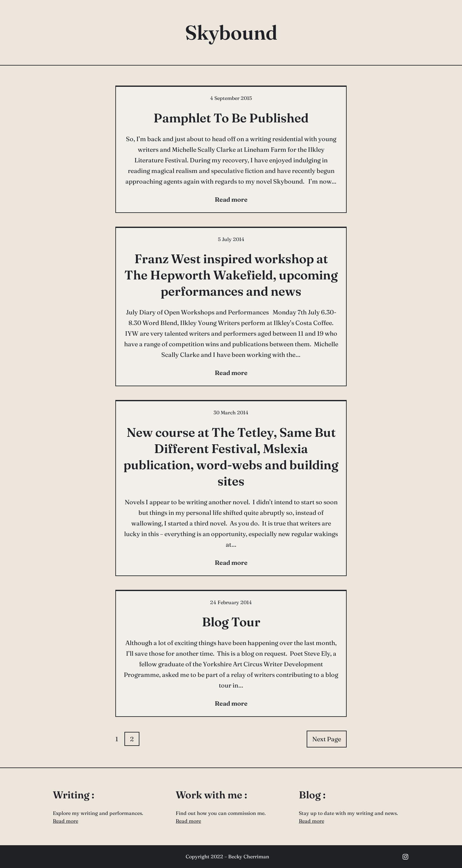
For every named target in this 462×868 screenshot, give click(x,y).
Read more (65, 821)
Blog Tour (231, 622)
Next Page (327, 739)
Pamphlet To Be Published (231, 118)
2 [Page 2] (132, 739)
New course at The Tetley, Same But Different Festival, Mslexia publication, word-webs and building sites (231, 457)
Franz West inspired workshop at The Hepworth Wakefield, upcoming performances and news (231, 275)
